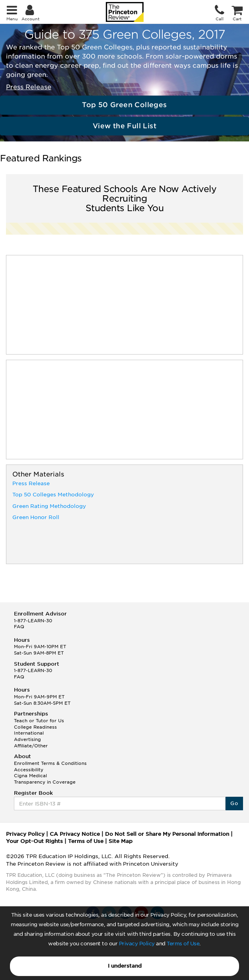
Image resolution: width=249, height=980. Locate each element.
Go (234, 803)
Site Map (121, 841)
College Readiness (35, 727)
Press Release (29, 87)
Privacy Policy (137, 944)
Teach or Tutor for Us (39, 721)
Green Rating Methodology (49, 506)
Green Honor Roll (36, 517)
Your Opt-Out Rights (34, 841)
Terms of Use (183, 944)
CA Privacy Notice (75, 834)
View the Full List (124, 126)
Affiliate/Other (31, 746)
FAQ (19, 627)
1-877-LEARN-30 (33, 621)
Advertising (27, 739)
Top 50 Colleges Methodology (53, 495)
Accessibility (29, 770)
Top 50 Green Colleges (124, 105)
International (29, 733)
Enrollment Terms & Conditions (50, 763)
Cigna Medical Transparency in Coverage (45, 779)
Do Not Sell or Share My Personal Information (167, 834)
